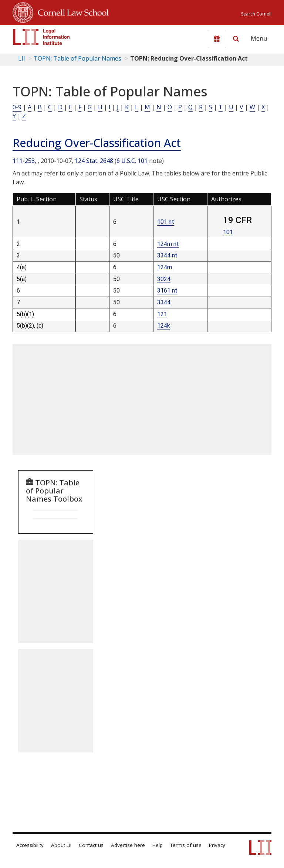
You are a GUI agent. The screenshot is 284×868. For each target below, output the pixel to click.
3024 (164, 279)
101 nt (166, 222)
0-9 (17, 107)
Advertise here (128, 845)
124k (164, 326)
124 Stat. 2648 (94, 161)
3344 (164, 302)
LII (22, 58)
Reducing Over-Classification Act (97, 143)
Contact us (91, 845)
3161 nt (167, 291)
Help (158, 845)
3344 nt (167, 255)
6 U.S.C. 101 (132, 161)
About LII (61, 845)
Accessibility (30, 845)
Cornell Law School (71, 11)
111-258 (24, 161)
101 (228, 232)
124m (165, 267)
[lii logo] (41, 37)
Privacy (217, 845)
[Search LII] (236, 39)
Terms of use (186, 845)
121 (162, 314)
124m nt (168, 244)
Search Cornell (256, 14)
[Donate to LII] (217, 39)
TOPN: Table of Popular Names (77, 58)
